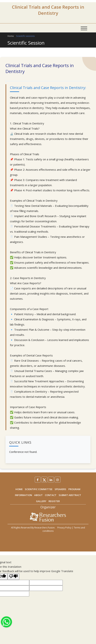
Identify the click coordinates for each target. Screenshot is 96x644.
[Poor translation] (13, 577)
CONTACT (51, 495)
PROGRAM (74, 489)
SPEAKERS (60, 489)
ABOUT (38, 495)
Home (11, 36)
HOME (19, 489)
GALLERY (41, 501)
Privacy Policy (64, 528)
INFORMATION (23, 495)
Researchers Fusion (45, 528)
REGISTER (54, 501)
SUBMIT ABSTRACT (70, 495)
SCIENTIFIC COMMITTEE (39, 489)
